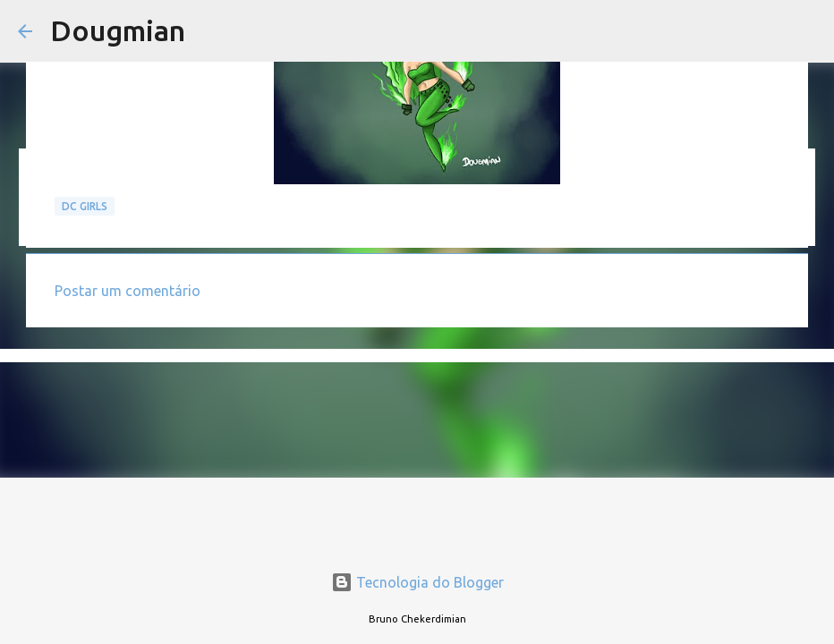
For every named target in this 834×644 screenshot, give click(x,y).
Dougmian (118, 30)
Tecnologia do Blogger (417, 582)
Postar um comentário (128, 291)
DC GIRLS (85, 206)
